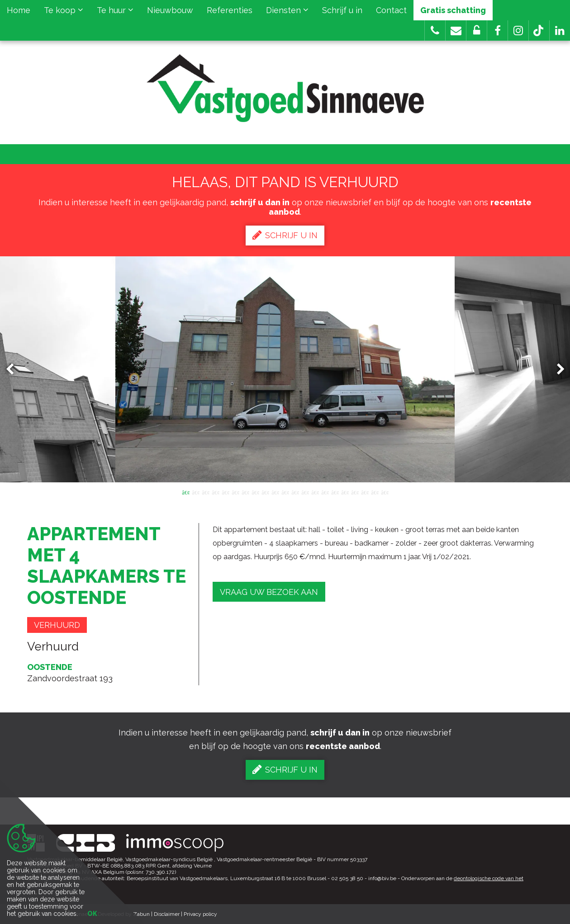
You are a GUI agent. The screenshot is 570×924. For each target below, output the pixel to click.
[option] (285, 369)
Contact (391, 10)
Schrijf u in (342, 10)
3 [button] (205, 492)
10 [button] (275, 492)
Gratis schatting (453, 10)
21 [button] (385, 492)
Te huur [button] (115, 10)
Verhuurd (57, 625)
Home (19, 10)
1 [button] (185, 492)
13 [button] (305, 492)
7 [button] (245, 492)
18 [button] (355, 492)
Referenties (230, 10)
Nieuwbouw (170, 10)
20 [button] (375, 492)
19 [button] (365, 492)
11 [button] (285, 492)
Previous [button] (14, 370)
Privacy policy (200, 914)
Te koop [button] (64, 10)
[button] (497, 31)
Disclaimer (167, 914)
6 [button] (235, 492)
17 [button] (345, 492)
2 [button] (195, 492)
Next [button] (556, 370)
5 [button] (225, 492)
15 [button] (325, 492)
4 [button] (215, 492)
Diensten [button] (287, 10)
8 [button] (255, 492)
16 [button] (335, 492)
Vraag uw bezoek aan (269, 592)
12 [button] (295, 492)
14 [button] (315, 492)
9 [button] (265, 492)
